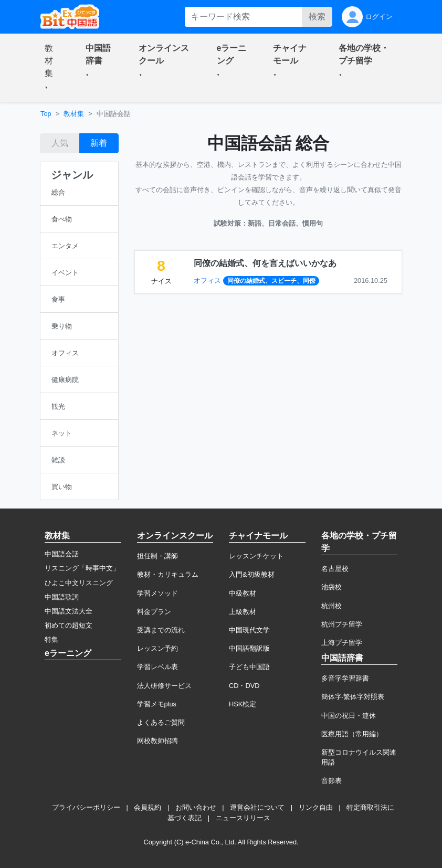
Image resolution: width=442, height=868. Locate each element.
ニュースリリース (243, 818)
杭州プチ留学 (342, 624)
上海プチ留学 (342, 643)
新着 (99, 143)
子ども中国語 (249, 667)
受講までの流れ (161, 630)
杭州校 (331, 606)
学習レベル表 (157, 667)
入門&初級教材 (252, 574)
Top (46, 114)
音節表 (331, 781)
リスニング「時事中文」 (82, 568)
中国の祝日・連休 (349, 716)
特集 (51, 639)
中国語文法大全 (69, 611)
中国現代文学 (249, 630)
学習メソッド (157, 593)
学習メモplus (157, 704)
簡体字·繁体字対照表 (353, 697)
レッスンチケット (256, 556)
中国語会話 (62, 554)
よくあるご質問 (161, 722)
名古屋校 (335, 569)
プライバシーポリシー (86, 807)
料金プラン (154, 612)
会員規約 (148, 807)
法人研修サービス (164, 686)
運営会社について (257, 807)
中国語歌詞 (62, 597)
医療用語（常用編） (352, 734)
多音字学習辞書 (345, 678)
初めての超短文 (69, 625)
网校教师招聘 (157, 741)
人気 (60, 143)
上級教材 (243, 612)
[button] (52, 68)
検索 (317, 17)
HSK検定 (243, 704)
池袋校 (331, 587)
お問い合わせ (196, 807)
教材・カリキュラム (168, 574)
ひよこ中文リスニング (79, 583)
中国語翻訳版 (249, 648)
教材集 (74, 114)
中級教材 (243, 593)
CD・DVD (244, 686)
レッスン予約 (157, 648)
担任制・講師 (157, 556)
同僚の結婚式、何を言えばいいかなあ (265, 263)
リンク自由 (316, 807)
